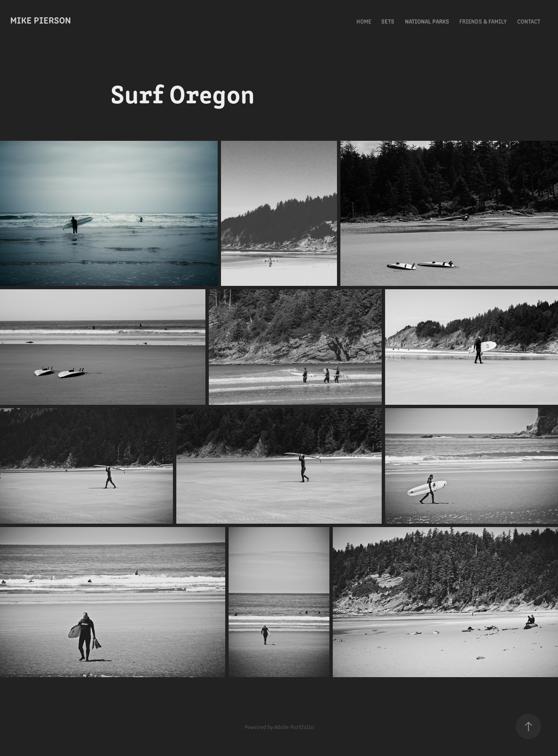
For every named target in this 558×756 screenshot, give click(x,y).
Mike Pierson (40, 20)
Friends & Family (483, 21)
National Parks (427, 21)
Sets (388, 21)
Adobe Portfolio (294, 727)
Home (364, 21)
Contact (529, 21)
